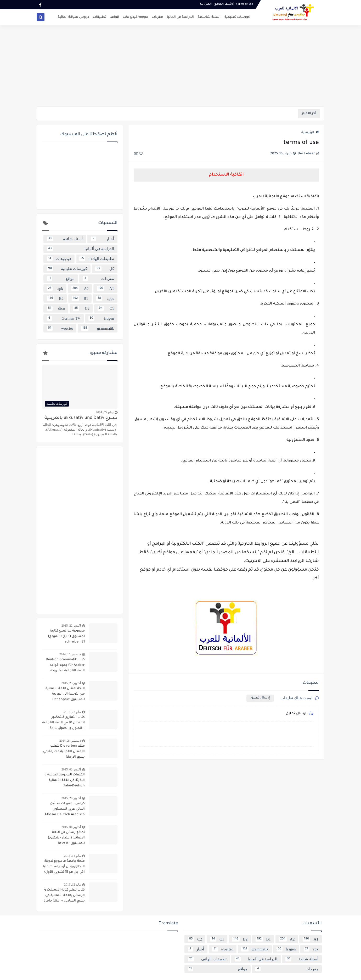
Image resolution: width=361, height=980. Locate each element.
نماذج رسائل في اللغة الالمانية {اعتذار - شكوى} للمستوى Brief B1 (66, 838)
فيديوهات (59, 259)
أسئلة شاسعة (209, 17)
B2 (55, 298)
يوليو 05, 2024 (105, 412)
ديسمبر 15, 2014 (70, 654)
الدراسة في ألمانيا (180, 17)
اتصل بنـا (206, 4)
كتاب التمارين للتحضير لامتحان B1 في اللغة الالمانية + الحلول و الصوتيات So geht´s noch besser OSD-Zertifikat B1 (63, 723)
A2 (80, 289)
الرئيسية (310, 133)
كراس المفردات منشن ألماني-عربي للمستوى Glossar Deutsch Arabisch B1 (65, 810)
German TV (64, 318)
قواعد (115, 17)
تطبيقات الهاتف (97, 259)
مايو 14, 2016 (72, 856)
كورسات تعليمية (237, 17)
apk (55, 289)
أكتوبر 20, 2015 (71, 798)
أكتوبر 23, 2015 (71, 683)
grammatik (98, 328)
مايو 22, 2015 (72, 712)
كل (105, 269)
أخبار (102, 239)
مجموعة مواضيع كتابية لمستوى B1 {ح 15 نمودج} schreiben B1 (66, 637)
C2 (81, 308)
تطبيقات (100, 17)
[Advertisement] (180, 66)
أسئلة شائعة (65, 239)
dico (56, 308)
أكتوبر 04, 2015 (71, 827)
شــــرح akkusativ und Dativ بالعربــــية (81, 418)
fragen (101, 318)
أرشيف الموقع (224, 4)
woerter (60, 328)
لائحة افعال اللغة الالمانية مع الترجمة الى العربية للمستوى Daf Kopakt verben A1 (65, 695)
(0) (138, 154)
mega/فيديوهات (135, 17)
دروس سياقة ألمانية (73, 17)
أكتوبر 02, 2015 (71, 769)
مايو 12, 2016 (72, 885)
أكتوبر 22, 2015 (71, 626)
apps (105, 298)
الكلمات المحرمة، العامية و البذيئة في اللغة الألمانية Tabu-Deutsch (65, 780)
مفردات (157, 17)
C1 (106, 308)
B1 (80, 298)
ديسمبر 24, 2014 (70, 741)
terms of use (245, 4)
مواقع (61, 279)
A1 (105, 289)
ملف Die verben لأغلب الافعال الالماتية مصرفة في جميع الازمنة (64, 752)
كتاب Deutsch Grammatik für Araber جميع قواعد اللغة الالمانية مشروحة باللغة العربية (65, 666)
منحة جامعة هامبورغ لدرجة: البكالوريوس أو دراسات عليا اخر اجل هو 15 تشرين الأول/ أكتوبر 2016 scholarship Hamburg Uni (64, 867)
